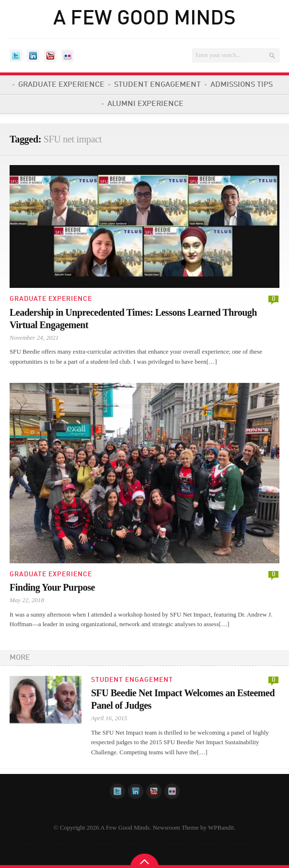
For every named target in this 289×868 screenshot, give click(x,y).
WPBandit (221, 827)
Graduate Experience (61, 85)
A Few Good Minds (144, 19)
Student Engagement (157, 85)
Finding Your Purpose (52, 587)
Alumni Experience (145, 104)
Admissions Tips (242, 85)
